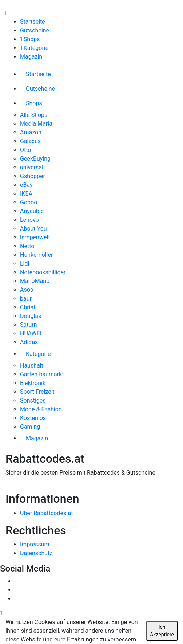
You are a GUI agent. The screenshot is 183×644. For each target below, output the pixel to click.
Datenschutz (36, 553)
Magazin (31, 57)
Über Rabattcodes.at (46, 513)
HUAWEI (31, 333)
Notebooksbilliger (43, 272)
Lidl (25, 264)
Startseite (33, 22)
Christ (28, 307)
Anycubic (32, 211)
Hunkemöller (36, 255)
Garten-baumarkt (42, 374)
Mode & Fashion (41, 409)
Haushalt (32, 366)
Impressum (35, 544)
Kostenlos (33, 418)
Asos (27, 290)
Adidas (29, 342)
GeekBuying (35, 159)
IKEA (26, 194)
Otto (25, 150)
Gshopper (33, 176)
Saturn (29, 325)
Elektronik (33, 383)
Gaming (30, 427)
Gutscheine (35, 30)
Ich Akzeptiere (162, 631)
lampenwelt (35, 237)
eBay (26, 185)
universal (32, 167)
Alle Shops (34, 115)
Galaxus (30, 141)
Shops (32, 39)
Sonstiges (33, 400)
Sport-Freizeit (37, 392)
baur (26, 299)
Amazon (31, 132)
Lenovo (29, 220)
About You (33, 229)
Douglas (31, 316)
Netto (27, 246)
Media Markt (36, 124)
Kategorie (36, 48)
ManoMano (35, 281)
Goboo (29, 202)
